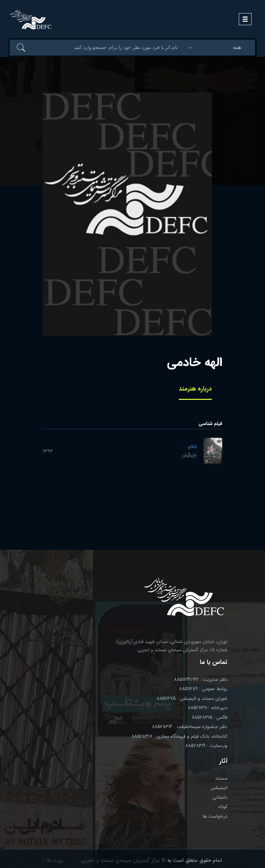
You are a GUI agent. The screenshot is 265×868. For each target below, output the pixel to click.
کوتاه (223, 807)
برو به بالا (53, 860)
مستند (221, 778)
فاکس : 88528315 (209, 717)
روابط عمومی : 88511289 (203, 689)
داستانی (220, 797)
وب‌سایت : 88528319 (206, 746)
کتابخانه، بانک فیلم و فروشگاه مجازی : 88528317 (179, 736)
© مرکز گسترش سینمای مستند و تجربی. (123, 860)
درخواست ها (215, 816)
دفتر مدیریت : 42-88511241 (201, 679)
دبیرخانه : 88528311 (208, 708)
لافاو (192, 447)
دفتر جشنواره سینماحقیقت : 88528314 (190, 727)
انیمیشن (219, 788)
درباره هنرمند (195, 389)
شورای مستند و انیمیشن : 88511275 (192, 698)
